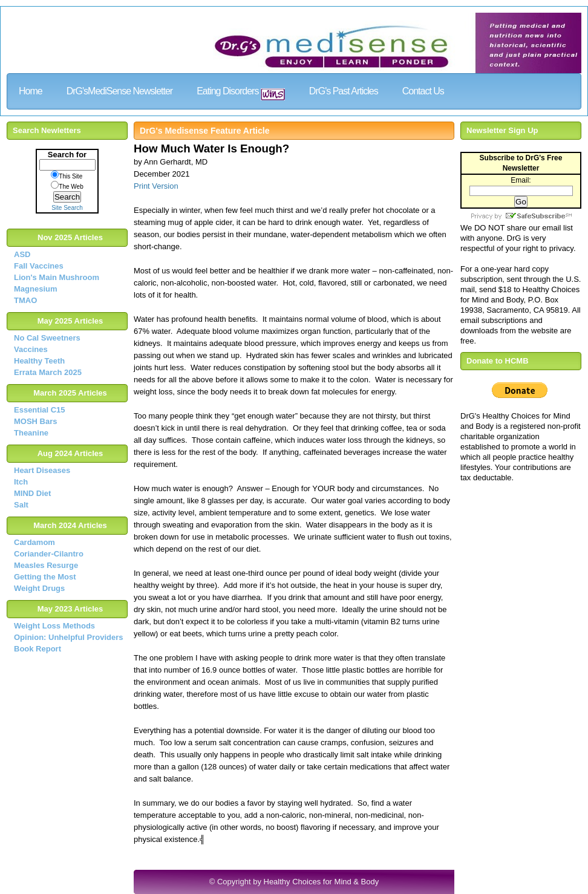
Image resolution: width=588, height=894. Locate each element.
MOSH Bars (36, 421)
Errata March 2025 (48, 372)
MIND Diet (32, 493)
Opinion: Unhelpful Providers (69, 637)
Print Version (156, 186)
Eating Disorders (241, 93)
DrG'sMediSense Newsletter (119, 91)
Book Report (38, 649)
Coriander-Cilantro (49, 554)
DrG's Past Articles (344, 91)
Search (67, 197)
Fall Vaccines (39, 266)
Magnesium (36, 289)
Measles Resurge (46, 565)
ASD (22, 254)
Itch (21, 482)
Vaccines (31, 349)
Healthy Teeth (39, 361)
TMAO (25, 300)
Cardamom (34, 542)
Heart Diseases (42, 470)
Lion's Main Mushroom (57, 277)
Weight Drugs (39, 588)
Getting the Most (45, 577)
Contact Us (423, 91)
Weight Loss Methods (54, 626)
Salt (21, 505)
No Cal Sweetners (47, 338)
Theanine (31, 433)
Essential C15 (40, 410)
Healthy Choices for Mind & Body (322, 882)
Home (31, 91)
